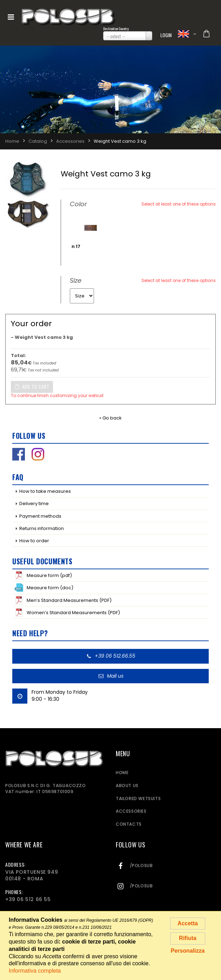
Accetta (188, 923)
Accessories (131, 811)
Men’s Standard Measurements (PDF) (63, 600)
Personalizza (188, 951)
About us (127, 786)
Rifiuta (188, 938)
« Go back (110, 418)
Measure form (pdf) (43, 575)
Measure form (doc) (44, 588)
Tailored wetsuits (138, 798)
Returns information (42, 528)
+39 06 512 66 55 (28, 899)
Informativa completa (35, 971)
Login (166, 35)
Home (122, 773)
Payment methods (40, 516)
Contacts (129, 824)
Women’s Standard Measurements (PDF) (67, 612)
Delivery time (34, 504)
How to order (34, 541)
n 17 (76, 247)
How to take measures (45, 491)
